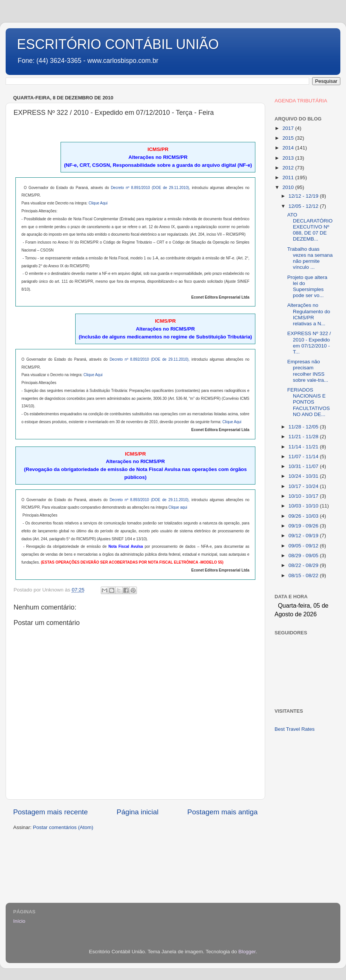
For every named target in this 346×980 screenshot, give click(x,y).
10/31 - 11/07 (304, 466)
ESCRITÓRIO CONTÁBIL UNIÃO (118, 44)
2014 (289, 148)
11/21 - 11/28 (304, 437)
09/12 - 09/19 (304, 536)
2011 (289, 178)
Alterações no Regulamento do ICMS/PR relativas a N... (309, 314)
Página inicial (137, 812)
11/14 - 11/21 (304, 447)
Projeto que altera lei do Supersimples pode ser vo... (307, 287)
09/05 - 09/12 (304, 546)
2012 (289, 168)
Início (19, 921)
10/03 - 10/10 (304, 506)
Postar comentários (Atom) (63, 827)
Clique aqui (178, 507)
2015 (289, 138)
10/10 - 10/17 (304, 496)
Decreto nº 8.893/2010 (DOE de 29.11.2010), (149, 500)
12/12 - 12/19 (304, 196)
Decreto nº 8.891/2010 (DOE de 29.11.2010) (150, 188)
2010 (289, 187)
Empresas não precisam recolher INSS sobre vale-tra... (308, 371)
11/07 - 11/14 (304, 456)
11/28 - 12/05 (304, 427)
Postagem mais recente (50, 812)
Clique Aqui (98, 203)
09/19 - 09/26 (304, 526)
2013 (289, 158)
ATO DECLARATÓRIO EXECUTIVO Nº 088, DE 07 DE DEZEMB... (310, 227)
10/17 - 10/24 (304, 486)
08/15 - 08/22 (304, 575)
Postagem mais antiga (222, 812)
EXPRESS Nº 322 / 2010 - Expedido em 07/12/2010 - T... (309, 343)
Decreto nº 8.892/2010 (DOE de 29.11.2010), (149, 359)
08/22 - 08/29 (304, 565)
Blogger (247, 952)
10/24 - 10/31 (304, 476)
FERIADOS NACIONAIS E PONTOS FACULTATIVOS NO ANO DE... (309, 402)
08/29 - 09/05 (304, 556)
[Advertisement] (304, 768)
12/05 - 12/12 (304, 206)
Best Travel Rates (295, 729)
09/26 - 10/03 (304, 516)
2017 (289, 128)
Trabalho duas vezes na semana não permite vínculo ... (310, 258)
